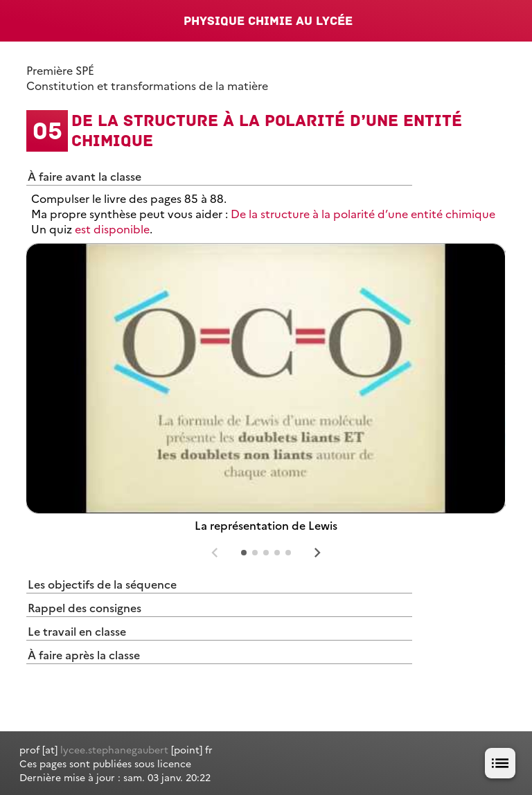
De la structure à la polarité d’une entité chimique (363, 213)
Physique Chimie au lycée (268, 21)
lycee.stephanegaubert (114, 749)
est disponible (112, 229)
